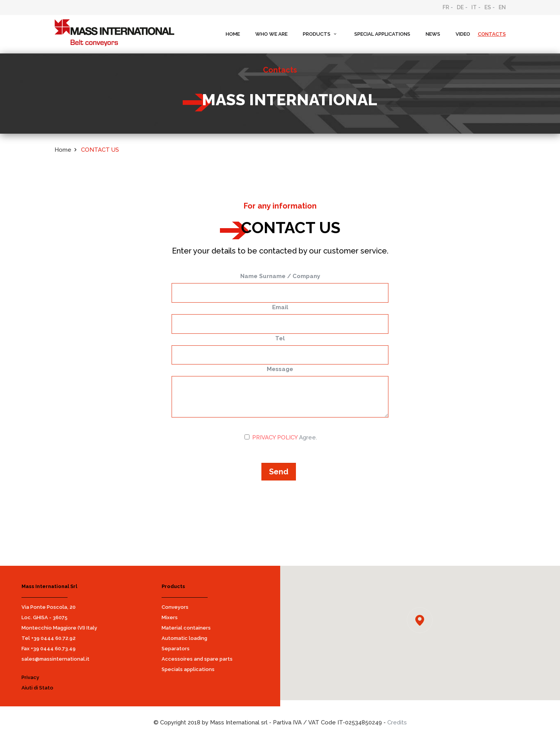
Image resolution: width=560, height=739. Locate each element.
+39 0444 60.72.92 (53, 638)
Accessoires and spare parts (197, 659)
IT (474, 7)
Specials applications (188, 669)
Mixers (170, 617)
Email (280, 307)
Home (63, 150)
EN (502, 7)
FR (446, 7)
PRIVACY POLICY (275, 437)
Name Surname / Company (280, 276)
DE (460, 7)
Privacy (30, 677)
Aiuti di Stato (37, 688)
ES (488, 7)
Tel (280, 338)
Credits (397, 722)
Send (279, 472)
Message (280, 369)
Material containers (186, 628)
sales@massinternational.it (55, 659)
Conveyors (175, 607)
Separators (176, 649)
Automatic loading (184, 638)
